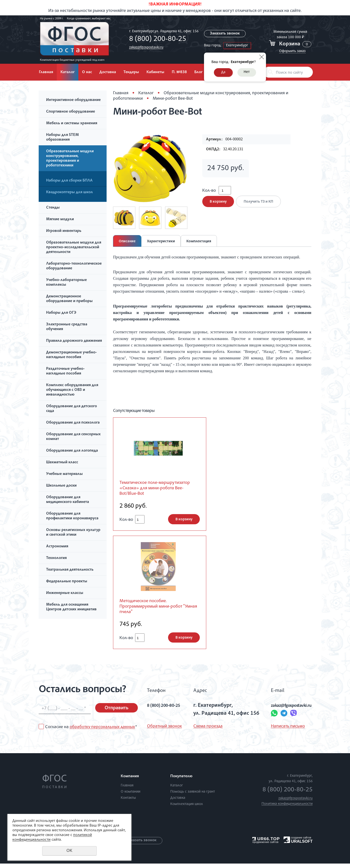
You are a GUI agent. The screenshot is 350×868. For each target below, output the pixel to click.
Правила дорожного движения (74, 341)
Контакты (128, 802)
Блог (198, 72)
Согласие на (91, 732)
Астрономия (57, 547)
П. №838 (179, 72)
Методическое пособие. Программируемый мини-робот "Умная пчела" (156, 610)
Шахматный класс (62, 463)
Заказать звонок (225, 34)
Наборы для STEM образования (62, 138)
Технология (56, 558)
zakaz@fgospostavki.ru (145, 47)
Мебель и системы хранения (72, 124)
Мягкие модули (60, 219)
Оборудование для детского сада (72, 409)
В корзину (218, 205)
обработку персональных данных (102, 732)
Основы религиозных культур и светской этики (73, 533)
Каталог (68, 72)
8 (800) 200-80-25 (156, 39)
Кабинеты (155, 72)
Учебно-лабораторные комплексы (66, 283)
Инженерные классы (65, 593)
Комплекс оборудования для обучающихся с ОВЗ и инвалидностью (72, 390)
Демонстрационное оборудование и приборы (69, 299)
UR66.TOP (266, 843)
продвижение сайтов (265, 847)
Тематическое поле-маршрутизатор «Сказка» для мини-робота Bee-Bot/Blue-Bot (154, 489)
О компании (131, 796)
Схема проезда (206, 731)
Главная (46, 72)
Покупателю (181, 781)
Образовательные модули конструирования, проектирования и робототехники (70, 159)
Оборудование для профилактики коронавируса (72, 516)
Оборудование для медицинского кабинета (68, 500)
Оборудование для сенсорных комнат (73, 437)
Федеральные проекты (67, 582)
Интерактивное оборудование (73, 100)
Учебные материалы (64, 474)
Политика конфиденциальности (287, 808)
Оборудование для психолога (73, 423)
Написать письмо (277, 731)
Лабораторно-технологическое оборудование (74, 266)
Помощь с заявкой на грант (193, 796)
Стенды (53, 208)
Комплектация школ (187, 809)
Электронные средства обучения (67, 327)
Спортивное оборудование (71, 112)
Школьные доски (61, 486)
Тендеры (131, 72)
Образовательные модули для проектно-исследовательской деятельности (74, 248)
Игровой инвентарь (64, 231)
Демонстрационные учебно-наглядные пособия (72, 355)
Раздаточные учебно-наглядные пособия (65, 371)
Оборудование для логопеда (72, 451)
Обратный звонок (164, 731)
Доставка (108, 72)
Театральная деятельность (70, 570)
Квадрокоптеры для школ (70, 192)
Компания (130, 781)
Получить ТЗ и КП (260, 205)
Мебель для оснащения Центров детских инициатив (71, 607)
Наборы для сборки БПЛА (69, 181)
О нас (87, 72)
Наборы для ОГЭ (61, 313)
